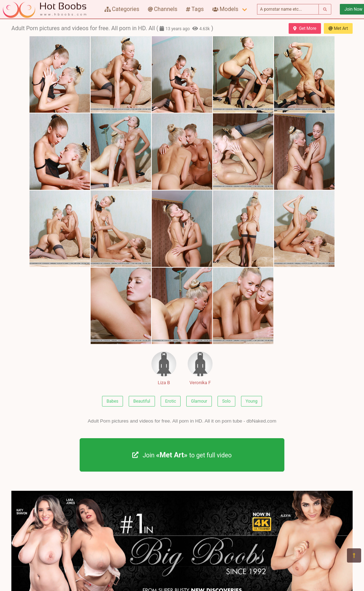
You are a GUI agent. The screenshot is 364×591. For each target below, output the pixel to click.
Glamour (199, 401)
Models (225, 9)
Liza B (164, 368)
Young (252, 401)
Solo (226, 401)
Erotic (171, 401)
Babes (113, 401)
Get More (305, 28)
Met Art (338, 28)
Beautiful (142, 401)
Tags (195, 9)
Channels (163, 9)
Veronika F (200, 368)
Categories (122, 9)
